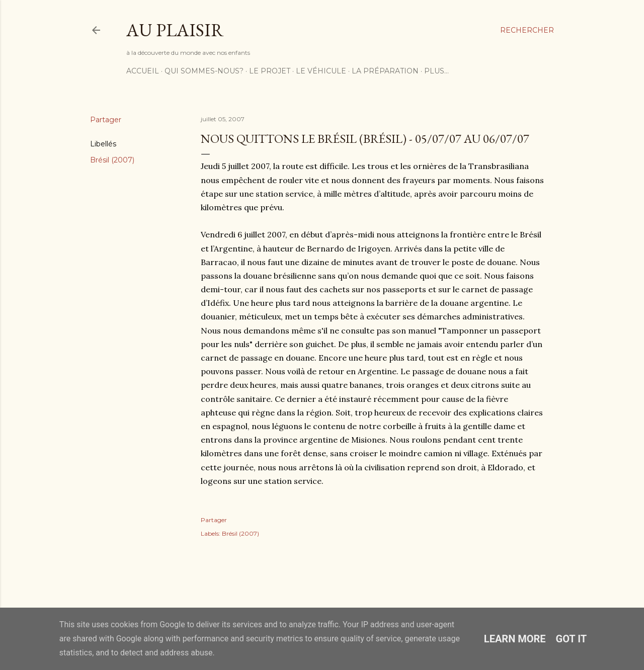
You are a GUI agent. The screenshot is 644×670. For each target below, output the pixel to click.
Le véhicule (321, 71)
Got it (572, 639)
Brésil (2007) (112, 160)
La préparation (385, 71)
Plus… (436, 71)
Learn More (515, 639)
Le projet (270, 71)
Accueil (143, 71)
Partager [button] (106, 120)
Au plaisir (175, 30)
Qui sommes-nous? (204, 71)
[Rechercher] (527, 30)
